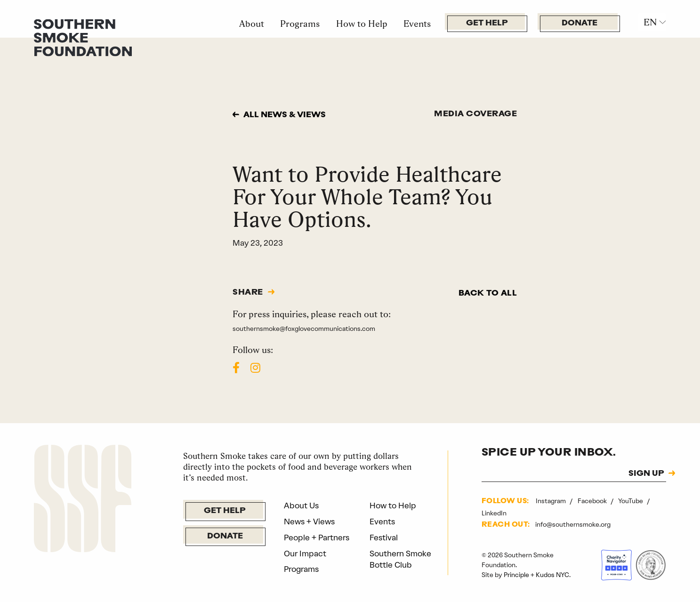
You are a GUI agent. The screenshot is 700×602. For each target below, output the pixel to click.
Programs (300, 24)
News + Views (309, 522)
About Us (301, 506)
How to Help (362, 24)
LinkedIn (494, 513)
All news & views (285, 115)
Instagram (551, 501)
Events (417, 24)
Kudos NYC (552, 575)
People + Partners (317, 538)
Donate (579, 23)
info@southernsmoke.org (573, 524)
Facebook (593, 501)
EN (650, 22)
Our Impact (305, 554)
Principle (516, 575)
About (252, 24)
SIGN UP (646, 474)
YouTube (631, 501)
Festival (384, 538)
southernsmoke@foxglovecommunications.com (304, 329)
